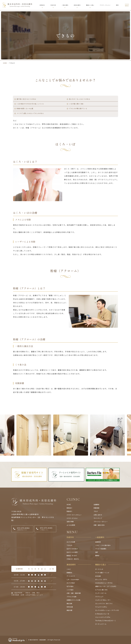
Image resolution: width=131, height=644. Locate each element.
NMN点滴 (70, 607)
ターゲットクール (101, 624)
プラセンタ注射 (72, 597)
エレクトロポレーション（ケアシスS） (107, 610)
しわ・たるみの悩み (73, 579)
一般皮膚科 (65, 5)
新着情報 (96, 508)
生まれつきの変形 (72, 552)
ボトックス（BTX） (102, 579)
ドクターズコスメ (105, 5)
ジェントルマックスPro (103, 617)
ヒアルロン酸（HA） (102, 590)
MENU (72, 532)
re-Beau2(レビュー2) (102, 614)
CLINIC (73, 499)
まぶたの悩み (71, 583)
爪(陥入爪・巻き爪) (73, 559)
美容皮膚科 (77, 5)
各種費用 (96, 505)
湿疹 (97, 552)
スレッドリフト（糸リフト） (104, 603)
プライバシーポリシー (101, 522)
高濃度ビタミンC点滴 (73, 600)
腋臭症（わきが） (72, 556)
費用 (117, 5)
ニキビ (69, 569)
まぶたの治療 (71, 542)
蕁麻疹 (97, 556)
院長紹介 (69, 511)
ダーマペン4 (99, 569)
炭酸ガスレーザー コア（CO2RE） (106, 586)
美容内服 (69, 610)
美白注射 (69, 603)
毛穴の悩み (70, 586)
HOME (5, 63)
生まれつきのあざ (72, 549)
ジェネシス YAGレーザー (103, 600)
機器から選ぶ (90, 5)
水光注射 (98, 576)
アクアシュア (99, 597)
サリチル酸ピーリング (102, 573)
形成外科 (53, 5)
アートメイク (71, 576)
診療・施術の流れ (99, 525)
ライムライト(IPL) (101, 607)
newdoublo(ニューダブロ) (104, 583)
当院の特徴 (70, 522)
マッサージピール (101, 593)
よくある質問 (71, 525)
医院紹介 (42, 5)
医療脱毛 (69, 573)
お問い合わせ (98, 515)
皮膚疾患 (98, 542)
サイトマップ (98, 518)
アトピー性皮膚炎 (101, 549)
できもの (69, 545)
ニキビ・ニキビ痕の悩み (103, 545)
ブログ (96, 511)
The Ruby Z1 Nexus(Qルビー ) (105, 620)
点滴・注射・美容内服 (74, 593)
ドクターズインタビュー (74, 515)
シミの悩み (70, 590)
